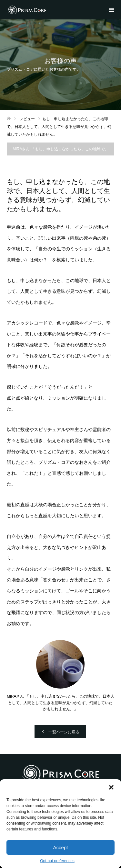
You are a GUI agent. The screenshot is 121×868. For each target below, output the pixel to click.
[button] (111, 787)
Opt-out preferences (57, 861)
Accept (61, 847)
